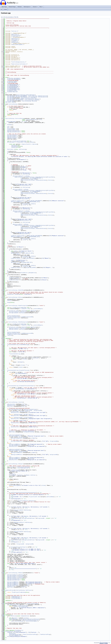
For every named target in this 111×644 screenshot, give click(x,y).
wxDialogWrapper (30, 95)
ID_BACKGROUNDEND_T (13, 88)
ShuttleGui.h (15, 39)
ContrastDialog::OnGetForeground (38, 96)
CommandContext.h (17, 596)
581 (3, 615)
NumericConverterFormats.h (19, 64)
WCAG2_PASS (23, 421)
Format (25, 359)
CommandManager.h (17, 597)
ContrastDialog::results (16, 402)
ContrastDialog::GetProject (24, 590)
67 (3, 87)
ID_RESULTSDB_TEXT (13, 92)
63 (3, 83)
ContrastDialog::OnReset (32, 100)
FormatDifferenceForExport (27, 386)
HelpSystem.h (15, 42)
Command (9, 632)
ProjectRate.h (16, 36)
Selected (24, 311)
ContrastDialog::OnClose (29, 101)
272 (3, 297)
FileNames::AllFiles (30, 475)
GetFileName (50, 497)
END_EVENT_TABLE (10, 102)
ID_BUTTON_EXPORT (12, 82)
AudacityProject (10, 590)
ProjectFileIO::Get (34, 497)
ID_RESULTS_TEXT (12, 91)
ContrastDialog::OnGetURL (28, 98)
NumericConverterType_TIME (29, 179)
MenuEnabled (15, 146)
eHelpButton (32, 273)
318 (3, 345)
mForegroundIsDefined (13, 131)
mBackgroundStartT (13, 137)
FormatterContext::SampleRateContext (35, 177)
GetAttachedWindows (29, 620)
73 (3, 93)
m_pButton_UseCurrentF (17, 201)
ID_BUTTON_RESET (12, 83)
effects (6, 9)
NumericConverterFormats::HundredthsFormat (33, 180)
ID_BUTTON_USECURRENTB (14, 79)
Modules (20, 7)
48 (3, 67)
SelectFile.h (15, 38)
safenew (27, 176)
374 (3, 402)
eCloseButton (24, 273)
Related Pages (12, 7)
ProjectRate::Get (21, 142)
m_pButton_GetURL (14, 278)
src (2, 9)
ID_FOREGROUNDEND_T (13, 86)
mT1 (8, 128)
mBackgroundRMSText (16, 237)
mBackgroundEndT (12, 138)
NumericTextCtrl (19, 177)
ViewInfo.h (15, 41)
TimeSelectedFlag (45, 634)
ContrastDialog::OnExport (33, 99)
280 (3, 306)
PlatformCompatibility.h (19, 62)
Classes (35, 7)
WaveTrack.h (15, 34)
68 (3, 88)
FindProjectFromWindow (19, 141)
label (16, 251)
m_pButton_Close (14, 280)
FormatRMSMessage (24, 345)
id (22, 122)
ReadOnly (14, 147)
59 (3, 78)
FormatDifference (24, 370)
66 (3, 86)
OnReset (9, 300)
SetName (9, 125)
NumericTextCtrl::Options (29, 144)
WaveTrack (33, 311)
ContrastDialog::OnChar (28, 204)
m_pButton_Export (16, 268)
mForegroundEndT (12, 136)
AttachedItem (9, 631)
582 (3, 616)
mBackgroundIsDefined (13, 132)
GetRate (32, 142)
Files (41, 7)
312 (3, 338)
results (9, 319)
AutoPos (14, 145)
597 (3, 631)
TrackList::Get (14, 311)
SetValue (23, 312)
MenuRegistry (19, 630)
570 (3, 604)
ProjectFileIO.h (16, 35)
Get (13, 621)
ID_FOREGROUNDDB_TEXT (13, 89)
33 (3, 52)
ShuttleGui (10, 149)
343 (3, 370)
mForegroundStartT (13, 135)
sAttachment (17, 631)
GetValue (32, 501)
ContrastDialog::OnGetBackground (38, 97)
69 (3, 89)
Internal (50, 180)
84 (3, 104)
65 (3, 85)
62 (3, 82)
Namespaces (27, 7)
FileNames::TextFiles (16, 475)
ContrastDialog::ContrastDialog (15, 119)
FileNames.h (15, 40)
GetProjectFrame (23, 606)
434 (3, 464)
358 (3, 386)
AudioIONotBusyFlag (15, 634)
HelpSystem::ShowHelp (13, 294)
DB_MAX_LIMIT (24, 411)
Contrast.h (15, 31)
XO (12, 157)
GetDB (23, 317)
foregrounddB (11, 129)
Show (8, 302)
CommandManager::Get (15, 619)
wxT (24, 205)
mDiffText (14, 262)
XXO (50, 201)
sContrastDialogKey (33, 604)
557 (3, 590)
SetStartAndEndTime (13, 316)
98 (3, 119)
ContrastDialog (21, 95)
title (40, 120)
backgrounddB (11, 130)
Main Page (4, 7)
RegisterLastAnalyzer (33, 619)
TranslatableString (31, 120)
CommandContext (25, 616)
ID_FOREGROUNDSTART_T (13, 85)
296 (3, 322)
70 (3, 90)
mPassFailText (15, 253)
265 (3, 290)
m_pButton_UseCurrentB (17, 236)
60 (3, 79)
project (13, 467)
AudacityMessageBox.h (18, 45)
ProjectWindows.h (17, 598)
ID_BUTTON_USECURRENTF (14, 78)
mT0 (8, 127)
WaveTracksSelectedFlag (30, 634)
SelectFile (15, 470)
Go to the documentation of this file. (10, 17)
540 (3, 573)
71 (3, 91)
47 (3, 66)
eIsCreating (22, 149)
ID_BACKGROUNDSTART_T (13, 87)
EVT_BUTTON (10, 96)
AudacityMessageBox (15, 485)
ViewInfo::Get (25, 309)
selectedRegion (38, 309)
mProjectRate (11, 142)
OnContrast (13, 616)
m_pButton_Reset (16, 258)
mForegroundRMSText (16, 202)
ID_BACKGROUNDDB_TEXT (13, 90)
